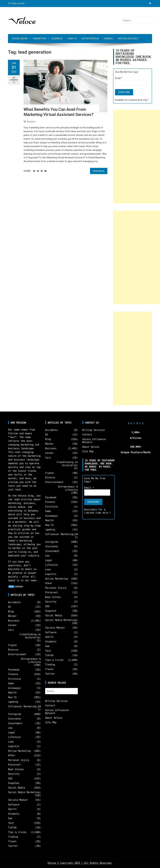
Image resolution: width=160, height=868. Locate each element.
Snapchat (14, 783)
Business (57, 39)
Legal (12, 733)
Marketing (40, 39)
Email (119, 78)
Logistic (14, 746)
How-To (72, 39)
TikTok (12, 828)
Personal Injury (19, 760)
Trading (13, 837)
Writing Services (128, 39)
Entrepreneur (90, 39)
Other (12, 756)
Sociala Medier (18, 800)
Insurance (14, 719)
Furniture (14, 679)
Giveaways (14, 688)
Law (10, 728)
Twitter (13, 846)
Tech (11, 823)
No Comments (14, 80)
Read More (99, 171)
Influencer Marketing (22, 707)
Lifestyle (14, 737)
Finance (109, 39)
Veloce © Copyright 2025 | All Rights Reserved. (80, 863)
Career (12, 625)
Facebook (14, 670)
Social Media (20, 39)
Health (12, 693)
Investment (15, 723)
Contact (50, 706)
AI (10, 607)
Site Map (51, 722)
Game (11, 683)
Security (14, 774)
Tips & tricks (17, 832)
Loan (11, 742)
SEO (10, 779)
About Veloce (54, 718)
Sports (12, 809)
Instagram (14, 714)
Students (14, 814)
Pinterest (14, 765)
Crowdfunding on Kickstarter (30, 636)
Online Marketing (19, 751)
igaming (13, 702)
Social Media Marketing (24, 792)
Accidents (14, 602)
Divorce (13, 650)
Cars (11, 630)
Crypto (12, 645)
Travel (12, 841)
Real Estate (16, 769)
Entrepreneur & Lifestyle (31, 661)
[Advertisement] (137, 156)
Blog (11, 612)
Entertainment (17, 654)
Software (14, 805)
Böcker (12, 616)
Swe (10, 818)
